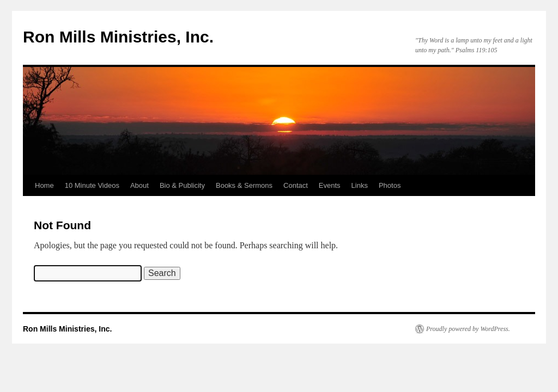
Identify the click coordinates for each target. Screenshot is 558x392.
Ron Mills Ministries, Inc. (118, 37)
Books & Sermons (244, 185)
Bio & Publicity (182, 185)
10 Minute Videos (92, 185)
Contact (296, 185)
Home (44, 185)
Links (360, 185)
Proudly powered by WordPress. (468, 329)
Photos (390, 185)
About (139, 185)
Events (330, 185)
